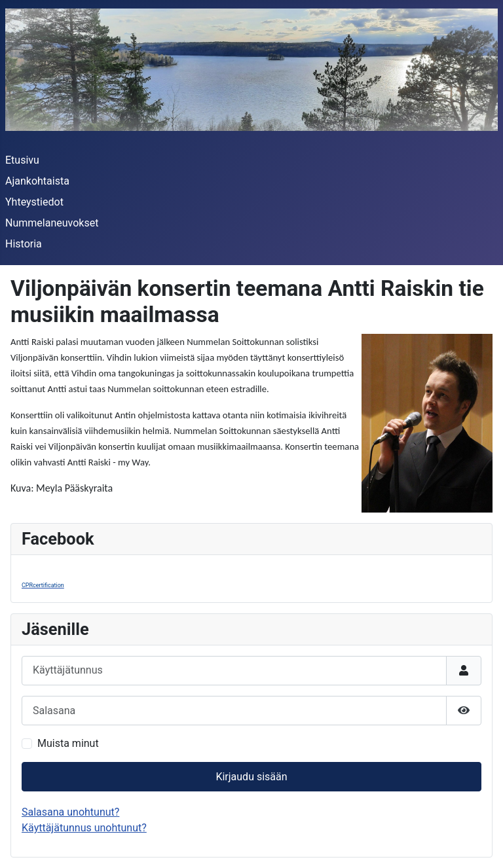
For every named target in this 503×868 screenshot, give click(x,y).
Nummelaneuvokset (52, 223)
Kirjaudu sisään (251, 777)
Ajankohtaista (37, 181)
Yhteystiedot (34, 202)
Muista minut (68, 743)
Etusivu (22, 160)
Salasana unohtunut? (70, 812)
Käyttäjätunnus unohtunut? (84, 828)
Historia (24, 244)
